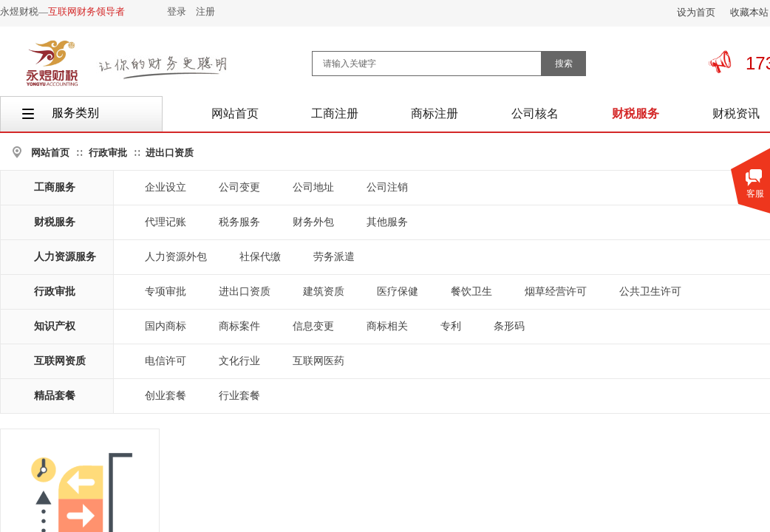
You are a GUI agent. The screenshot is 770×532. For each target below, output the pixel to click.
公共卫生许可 (650, 291)
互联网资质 (60, 361)
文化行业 (239, 361)
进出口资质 (170, 153)
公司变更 (239, 187)
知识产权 (55, 326)
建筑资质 (324, 291)
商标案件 (239, 326)
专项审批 (166, 291)
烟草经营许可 (556, 291)
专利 (451, 326)
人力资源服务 (65, 257)
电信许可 (166, 361)
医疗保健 (398, 291)
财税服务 (55, 222)
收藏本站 (749, 12)
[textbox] (427, 64)
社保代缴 (260, 257)
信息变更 (313, 326)
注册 (205, 11)
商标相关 (387, 326)
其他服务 (387, 222)
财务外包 (313, 222)
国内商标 (166, 326)
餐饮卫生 (471, 291)
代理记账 (166, 222)
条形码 (509, 326)
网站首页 (50, 153)
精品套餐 (55, 396)
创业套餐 (166, 396)
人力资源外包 (176, 257)
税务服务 (239, 222)
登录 (177, 11)
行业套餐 (239, 396)
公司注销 (387, 187)
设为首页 (696, 12)
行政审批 (108, 153)
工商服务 (55, 187)
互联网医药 (318, 361)
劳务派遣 (334, 257)
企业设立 (166, 187)
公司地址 (313, 187)
